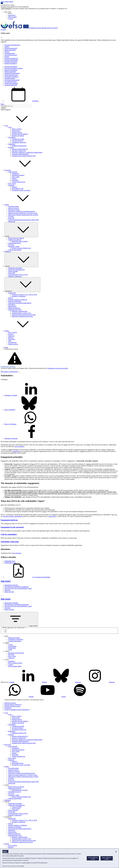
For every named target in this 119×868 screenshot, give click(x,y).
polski (11, 75)
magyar (11, 70)
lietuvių (14, 68)
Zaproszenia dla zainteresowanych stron (24, 315)
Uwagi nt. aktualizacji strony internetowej (17, 710)
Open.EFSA (52, 516)
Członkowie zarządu (18, 139)
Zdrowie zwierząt (13, 208)
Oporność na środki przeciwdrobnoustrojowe (22, 211)
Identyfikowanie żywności (20, 241)
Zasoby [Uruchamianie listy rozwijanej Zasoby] (21, 230)
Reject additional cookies (107, 858)
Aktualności (15, 174)
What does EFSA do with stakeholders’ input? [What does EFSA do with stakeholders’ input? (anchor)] (18, 588)
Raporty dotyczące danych (16, 238)
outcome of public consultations (13, 516)
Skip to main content (7, 2)
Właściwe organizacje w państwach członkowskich (27, 152)
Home (6, 347)
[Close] (1, 37)
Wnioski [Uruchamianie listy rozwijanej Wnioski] (21, 260)
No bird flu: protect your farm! (21, 190)
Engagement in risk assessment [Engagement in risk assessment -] (12, 527)
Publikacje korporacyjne (19, 146)
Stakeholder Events (10, 563)
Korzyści (11, 334)
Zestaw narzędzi (13, 271)
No (5, 632)
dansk (10, 50)
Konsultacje (12, 305)
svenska (11, 85)
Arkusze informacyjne (19, 182)
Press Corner (12, 184)
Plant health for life (18, 189)
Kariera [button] (21, 331)
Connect (11, 19)
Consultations (12, 646)
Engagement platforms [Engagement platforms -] (9, 520)
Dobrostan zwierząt (14, 210)
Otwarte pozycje (13, 344)
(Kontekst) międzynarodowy (20, 154)
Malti (10, 72)
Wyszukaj (4, 106)
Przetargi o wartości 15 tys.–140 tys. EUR (24, 295)
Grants (10, 650)
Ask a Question (17, 553)
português (11, 77)
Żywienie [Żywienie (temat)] (11, 216)
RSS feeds (11, 655)
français (11, 58)
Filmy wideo (16, 177)
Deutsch (7, 52)
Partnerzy (11, 147)
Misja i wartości (17, 129)
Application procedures (15, 268)
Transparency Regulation (16, 639)
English (7, 57)
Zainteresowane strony (15, 310)
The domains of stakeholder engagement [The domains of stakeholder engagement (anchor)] (17, 587)
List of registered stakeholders (27, 577)
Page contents (19, 619)
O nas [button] (20, 126)
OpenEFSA (12, 661)
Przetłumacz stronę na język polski (58, 368)
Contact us (11, 658)
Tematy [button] (21, 205)
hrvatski (11, 62)
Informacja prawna (10, 703)
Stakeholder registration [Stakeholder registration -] (10, 542)
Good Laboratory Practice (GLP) (18, 275)
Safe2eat (14, 187)
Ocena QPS (12, 273)
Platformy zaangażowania (20, 311)
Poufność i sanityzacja (15, 276)
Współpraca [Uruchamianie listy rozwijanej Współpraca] (22, 285)
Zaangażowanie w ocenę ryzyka (21, 313)
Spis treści (6, 581)
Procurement (12, 648)
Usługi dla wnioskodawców (16, 270)
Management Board (14, 638)
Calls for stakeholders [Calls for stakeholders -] (9, 534)
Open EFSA (12, 15)
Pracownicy (12, 339)
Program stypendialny (15, 301)
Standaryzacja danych (15, 240)
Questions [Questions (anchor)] (7, 590)
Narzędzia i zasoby (14, 246)
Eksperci (11, 337)
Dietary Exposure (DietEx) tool (21, 248)
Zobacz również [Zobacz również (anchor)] (9, 592)
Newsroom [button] (22, 170)
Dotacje (11, 298)
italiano (11, 63)
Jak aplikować (12, 343)
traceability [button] (26, 515)
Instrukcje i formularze (19, 296)
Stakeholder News (10, 561)
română (10, 78)
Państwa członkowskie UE (20, 149)
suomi (11, 83)
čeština (11, 48)
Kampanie (11, 185)
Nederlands (12, 73)
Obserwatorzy (12, 306)
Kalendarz (21, 101)
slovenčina (12, 80)
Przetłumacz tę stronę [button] (8, 367)
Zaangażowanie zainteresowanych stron (24, 156)
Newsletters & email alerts (16, 653)
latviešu (11, 67)
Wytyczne (11, 245)
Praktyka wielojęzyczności (12, 706)
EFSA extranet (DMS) (15, 666)
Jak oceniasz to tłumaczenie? (9, 372)
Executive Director (18, 141)
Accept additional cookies (93, 858)
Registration (17, 451)
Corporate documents (15, 641)
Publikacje (8, 251)
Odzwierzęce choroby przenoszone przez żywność (23, 215)
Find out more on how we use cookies (13, 866)
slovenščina (11, 82)
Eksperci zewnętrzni (18, 136)
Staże (10, 341)
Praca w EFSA (13, 332)
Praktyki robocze (17, 132)
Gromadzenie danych (15, 243)
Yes (6, 630)
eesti (10, 53)
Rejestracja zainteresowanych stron (22, 316)
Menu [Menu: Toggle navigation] (2, 104)
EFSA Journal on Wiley (15, 663)
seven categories (19, 446)
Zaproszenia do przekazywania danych (20, 303)
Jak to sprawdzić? (6, 9)
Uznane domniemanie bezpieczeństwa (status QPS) (23, 220)
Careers (10, 644)
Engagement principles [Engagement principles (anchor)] (11, 585)
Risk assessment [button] (10, 492)
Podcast (14, 179)
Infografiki (15, 180)
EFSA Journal (12, 17)
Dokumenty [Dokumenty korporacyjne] (12, 144)
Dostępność (8, 708)
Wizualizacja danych (18, 175)
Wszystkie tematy (13, 206)
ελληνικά (11, 55)
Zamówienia (12, 293)
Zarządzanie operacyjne (19, 142)
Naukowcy (11, 336)
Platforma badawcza (14, 308)
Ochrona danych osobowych (13, 705)
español (7, 47)
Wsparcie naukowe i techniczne (18, 300)
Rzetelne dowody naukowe (20, 134)
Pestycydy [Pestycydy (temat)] (11, 218)
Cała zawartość (13, 172)
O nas (10, 127)
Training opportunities (15, 250)
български (12, 45)
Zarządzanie (12, 137)
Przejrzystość (16, 131)
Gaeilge (11, 60)
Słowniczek (12, 221)
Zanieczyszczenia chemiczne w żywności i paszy (23, 213)
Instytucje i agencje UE (19, 151)
